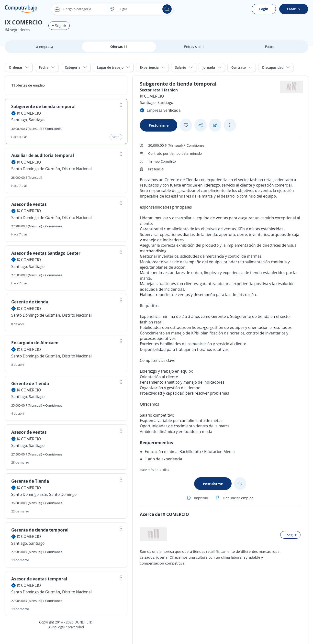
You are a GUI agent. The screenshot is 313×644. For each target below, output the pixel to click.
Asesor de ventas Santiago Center (46, 253)
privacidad (76, 627)
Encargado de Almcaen (35, 343)
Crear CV (294, 9)
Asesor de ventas (29, 204)
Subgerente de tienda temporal (43, 106)
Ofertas (119, 47)
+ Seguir (59, 26)
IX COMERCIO (29, 113)
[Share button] (201, 125)
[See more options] (230, 125)
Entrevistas (194, 47)
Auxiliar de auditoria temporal (43, 155)
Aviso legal (56, 627)
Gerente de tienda (30, 302)
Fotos (269, 47)
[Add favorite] (186, 125)
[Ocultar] (215, 125)
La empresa (44, 47)
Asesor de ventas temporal (39, 579)
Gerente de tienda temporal (40, 530)
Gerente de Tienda (30, 383)
